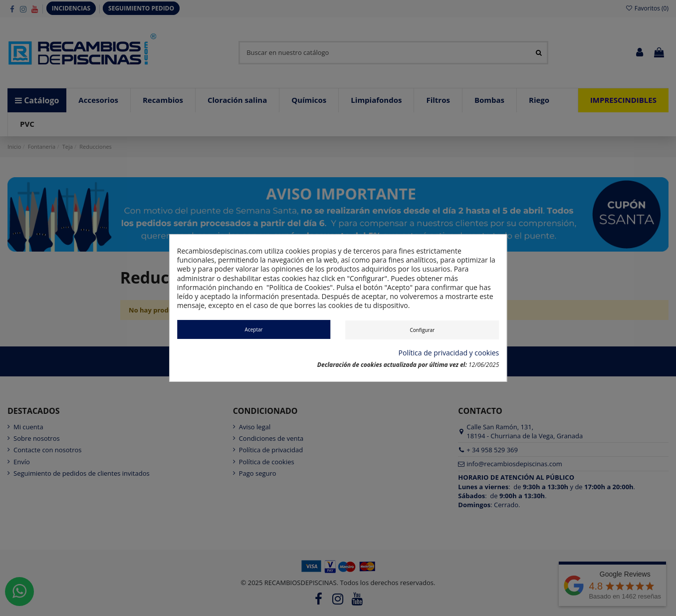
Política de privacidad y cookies (449, 353)
